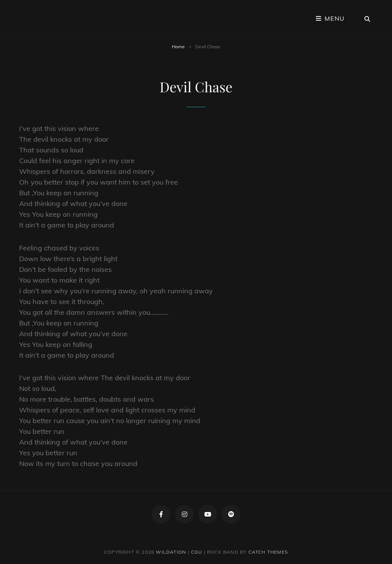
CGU (197, 552)
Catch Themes (268, 552)
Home (178, 47)
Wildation (171, 552)
